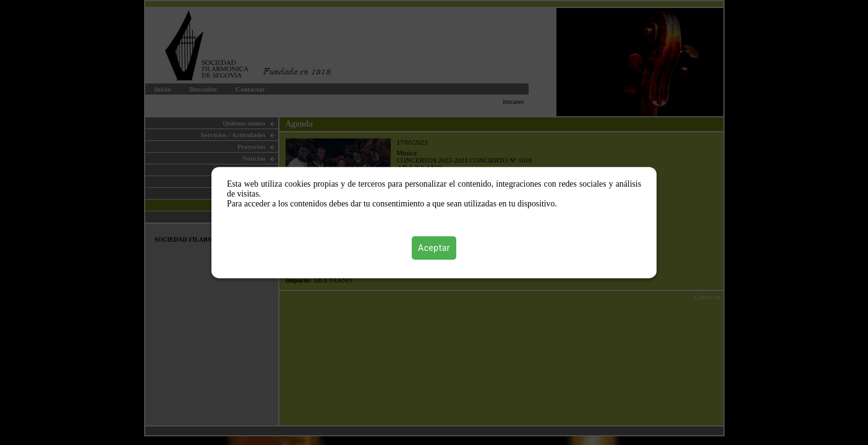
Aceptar (434, 248)
